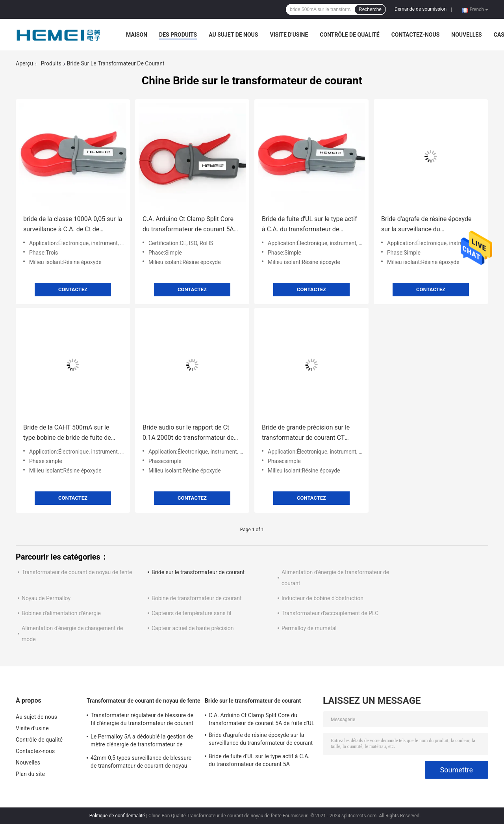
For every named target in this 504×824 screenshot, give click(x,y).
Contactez (73, 289)
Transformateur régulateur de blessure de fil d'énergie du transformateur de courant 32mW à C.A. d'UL (142, 720)
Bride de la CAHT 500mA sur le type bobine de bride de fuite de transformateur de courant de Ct (68, 433)
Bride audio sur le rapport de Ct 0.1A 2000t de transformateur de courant (188, 433)
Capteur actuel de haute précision (193, 628)
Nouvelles (466, 35)
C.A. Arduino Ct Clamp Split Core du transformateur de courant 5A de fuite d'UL (188, 225)
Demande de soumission (421, 9)
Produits (51, 63)
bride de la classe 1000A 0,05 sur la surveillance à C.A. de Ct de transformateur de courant (73, 225)
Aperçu (24, 63)
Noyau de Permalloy (46, 598)
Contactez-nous (416, 35)
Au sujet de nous (233, 35)
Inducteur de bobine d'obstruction (322, 598)
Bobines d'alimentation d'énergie (61, 613)
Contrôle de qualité (349, 35)
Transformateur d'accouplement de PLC (330, 613)
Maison (137, 35)
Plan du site (30, 774)
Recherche (370, 9)
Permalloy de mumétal (309, 628)
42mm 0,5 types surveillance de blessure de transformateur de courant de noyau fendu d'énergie (141, 763)
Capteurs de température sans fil (191, 613)
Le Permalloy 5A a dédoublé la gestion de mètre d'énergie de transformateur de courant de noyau (142, 742)
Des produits (178, 35)
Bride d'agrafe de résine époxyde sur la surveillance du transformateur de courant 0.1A (426, 225)
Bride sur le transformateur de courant (198, 572)
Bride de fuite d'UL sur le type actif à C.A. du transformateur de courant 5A (309, 225)
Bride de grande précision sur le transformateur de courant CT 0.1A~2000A (306, 433)
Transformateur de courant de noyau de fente (77, 572)
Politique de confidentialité (117, 816)
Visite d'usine (289, 35)
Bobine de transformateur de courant (197, 598)
